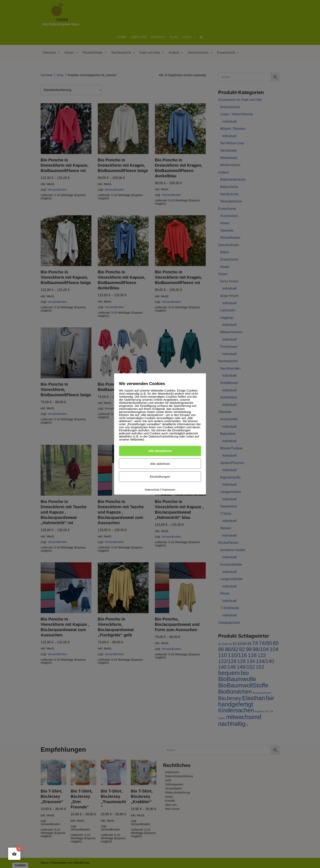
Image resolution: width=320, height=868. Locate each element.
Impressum (169, 490)
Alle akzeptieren (160, 451)
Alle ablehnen (160, 463)
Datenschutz (152, 490)
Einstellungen (160, 477)
